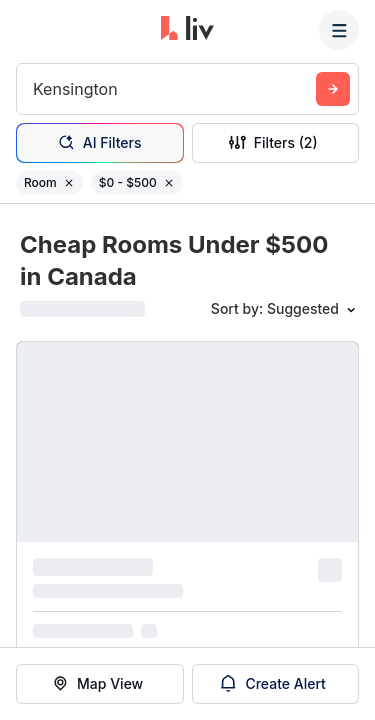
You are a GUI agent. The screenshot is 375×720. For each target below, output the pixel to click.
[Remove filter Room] (69, 183)
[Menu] (339, 30)
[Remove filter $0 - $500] (169, 183)
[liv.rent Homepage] (187, 30)
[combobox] (35, 89)
